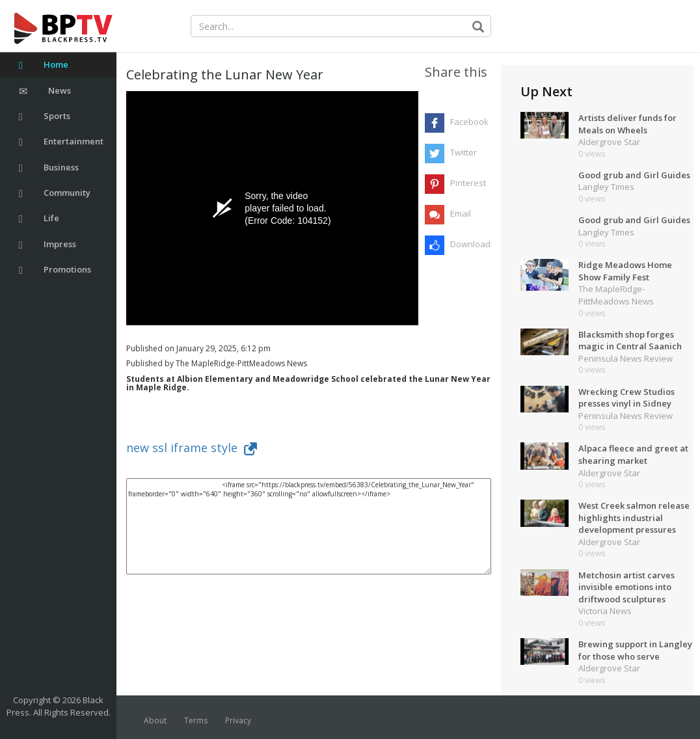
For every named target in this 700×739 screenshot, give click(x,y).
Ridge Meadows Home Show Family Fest (625, 271)
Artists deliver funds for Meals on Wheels (627, 124)
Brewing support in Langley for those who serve (635, 650)
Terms (196, 720)
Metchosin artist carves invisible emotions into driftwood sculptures (626, 587)
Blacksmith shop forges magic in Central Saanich (630, 341)
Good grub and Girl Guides (634, 175)
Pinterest (468, 183)
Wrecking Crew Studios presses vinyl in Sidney (626, 398)
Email (461, 213)
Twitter (464, 152)
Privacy (238, 720)
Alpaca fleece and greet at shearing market (633, 454)
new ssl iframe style (192, 448)
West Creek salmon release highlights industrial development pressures (634, 517)
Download (470, 244)
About (155, 720)
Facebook (469, 122)
